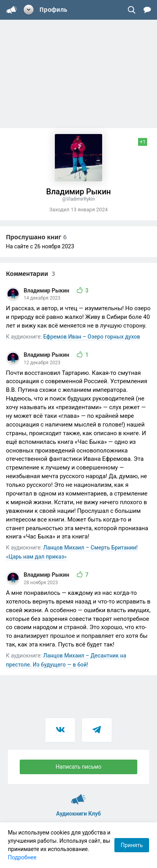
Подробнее (22, 857)
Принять (132, 845)
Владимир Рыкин (47, 291)
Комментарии (31, 274)
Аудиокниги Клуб (78, 796)
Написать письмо (78, 767)
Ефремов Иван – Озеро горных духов (92, 337)
